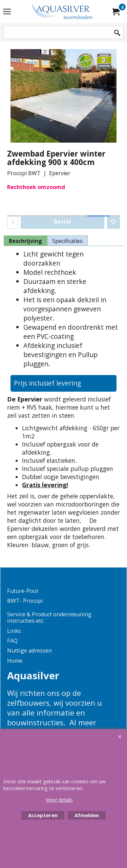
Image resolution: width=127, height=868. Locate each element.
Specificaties (67, 241)
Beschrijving (25, 241)
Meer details (59, 800)
